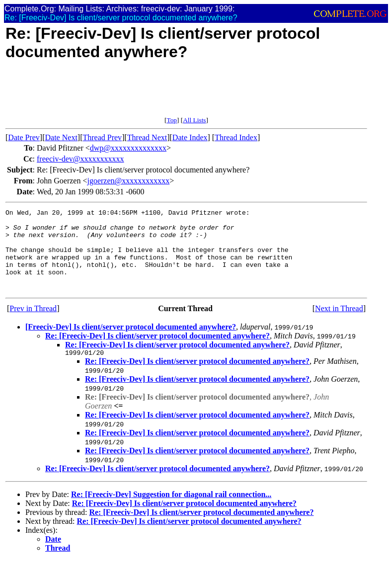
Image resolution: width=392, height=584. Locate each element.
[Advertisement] (186, 94)
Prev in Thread (33, 325)
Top (172, 120)
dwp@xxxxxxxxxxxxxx (128, 148)
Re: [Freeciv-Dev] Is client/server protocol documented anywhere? (157, 352)
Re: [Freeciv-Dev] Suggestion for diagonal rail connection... (171, 512)
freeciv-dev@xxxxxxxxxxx (80, 159)
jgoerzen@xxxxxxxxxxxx (128, 181)
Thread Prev (102, 137)
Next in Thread (339, 325)
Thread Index (236, 137)
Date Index (190, 137)
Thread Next (147, 137)
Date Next (61, 137)
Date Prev (24, 137)
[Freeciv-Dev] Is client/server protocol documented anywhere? (131, 343)
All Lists (194, 120)
